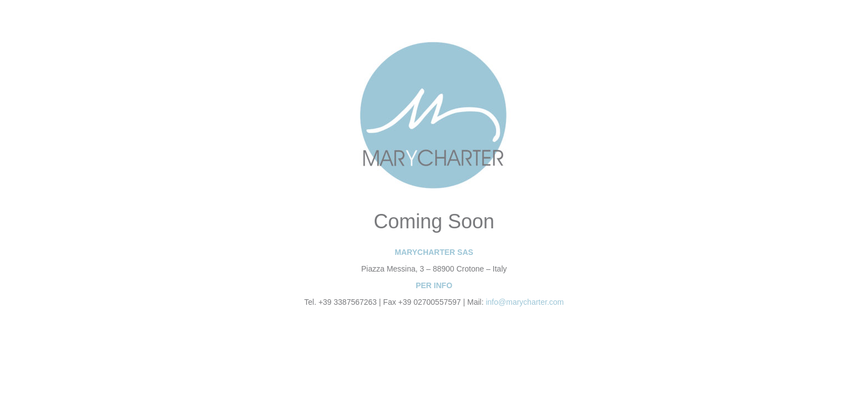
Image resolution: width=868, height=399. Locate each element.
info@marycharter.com (525, 302)
